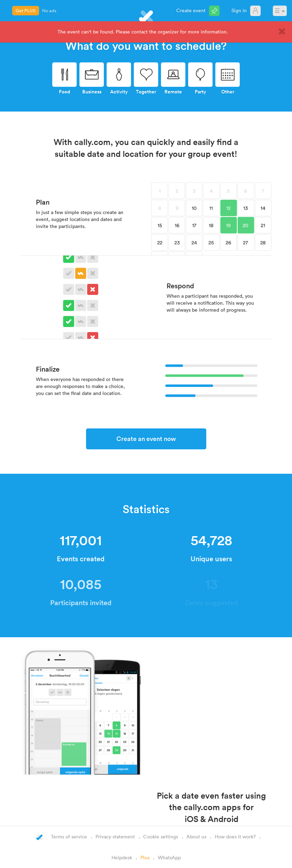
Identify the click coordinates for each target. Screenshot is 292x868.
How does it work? (235, 836)
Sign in (239, 10)
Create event (191, 10)
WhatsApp (169, 857)
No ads (49, 10)
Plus (145, 857)
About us (196, 836)
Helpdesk (122, 857)
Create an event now (146, 439)
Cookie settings (161, 836)
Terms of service (69, 836)
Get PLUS (26, 10)
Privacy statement (115, 836)
